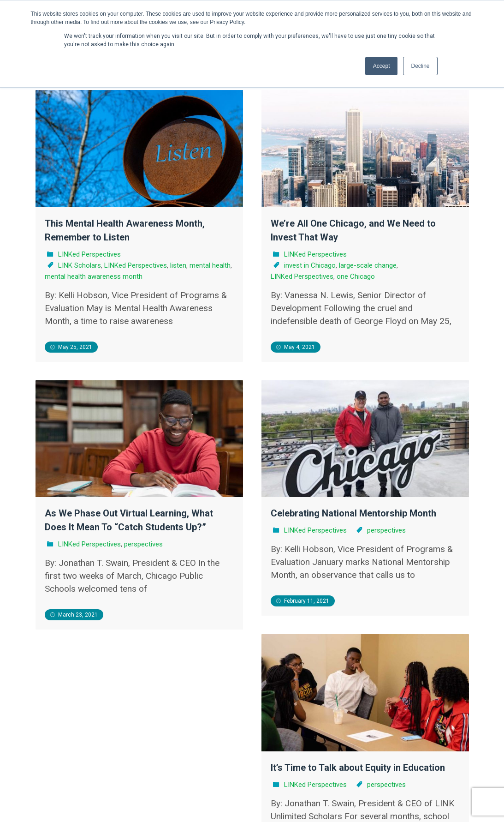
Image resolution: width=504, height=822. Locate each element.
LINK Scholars (80, 265)
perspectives (172, 529)
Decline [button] (420, 66)
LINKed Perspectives (89, 254)
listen (178, 265)
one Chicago (356, 276)
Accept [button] (382, 66)
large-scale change (368, 265)
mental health (210, 265)
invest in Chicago (310, 265)
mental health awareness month (94, 276)
